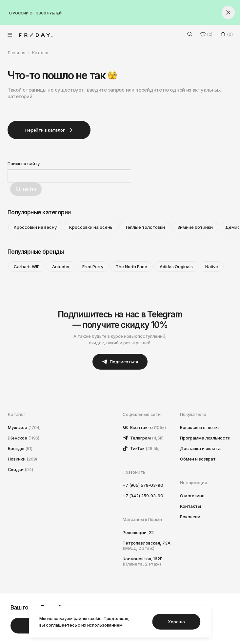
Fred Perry (93, 267)
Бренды (20, 448)
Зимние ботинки (195, 227)
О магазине (192, 496)
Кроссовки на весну (35, 227)
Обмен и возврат (198, 459)
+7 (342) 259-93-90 (143, 496)
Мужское (24, 427)
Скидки (20, 469)
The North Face (131, 267)
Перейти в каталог (49, 130)
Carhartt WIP (27, 267)
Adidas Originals (176, 267)
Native (212, 267)
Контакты (190, 506)
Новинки (22, 459)
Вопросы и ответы (199, 427)
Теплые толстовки (145, 227)
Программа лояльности (205, 438)
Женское (24, 438)
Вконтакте (144, 427)
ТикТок (141, 448)
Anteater (61, 267)
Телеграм (143, 438)
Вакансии (190, 517)
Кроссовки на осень (91, 227)
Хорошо (176, 622)
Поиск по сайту (24, 163)
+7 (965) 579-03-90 (143, 485)
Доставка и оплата (200, 448)
